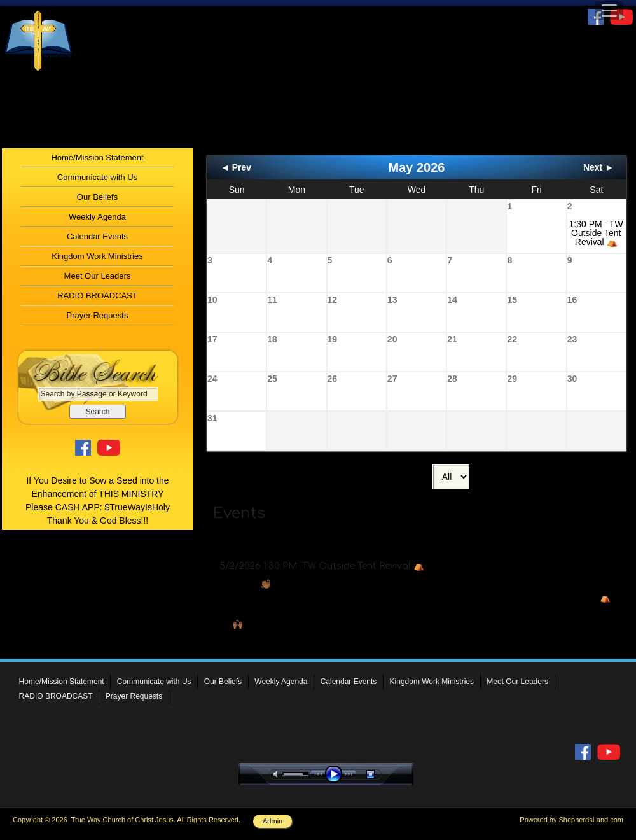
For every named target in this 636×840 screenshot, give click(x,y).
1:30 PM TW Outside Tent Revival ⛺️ (596, 233)
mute (278, 774)
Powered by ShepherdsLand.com (571, 820)
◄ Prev (236, 167)
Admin (273, 821)
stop (382, 774)
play (336, 774)
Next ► (598, 167)
